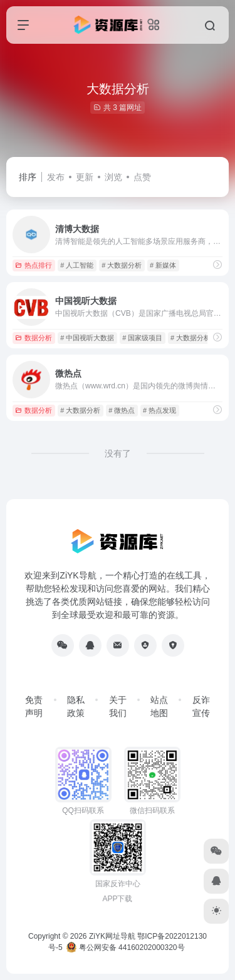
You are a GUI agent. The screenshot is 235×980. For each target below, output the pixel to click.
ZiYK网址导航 (112, 936)
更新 (85, 177)
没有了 (118, 453)
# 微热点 (122, 410)
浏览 (113, 177)
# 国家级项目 (142, 338)
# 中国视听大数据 (87, 338)
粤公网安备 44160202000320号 (125, 947)
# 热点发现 (159, 410)
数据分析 (34, 338)
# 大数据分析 (122, 265)
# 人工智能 (77, 265)
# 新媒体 (163, 265)
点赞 (142, 177)
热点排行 (34, 265)
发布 (56, 177)
